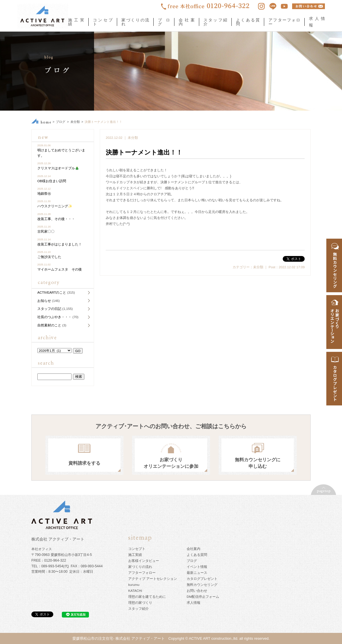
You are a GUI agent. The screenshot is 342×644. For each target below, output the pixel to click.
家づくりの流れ (135, 22)
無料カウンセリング (202, 585)
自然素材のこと (49, 325)
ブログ (164, 22)
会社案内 (187, 22)
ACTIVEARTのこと (52, 292)
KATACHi (135, 591)
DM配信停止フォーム (203, 597)
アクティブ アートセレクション (153, 579)
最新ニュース (197, 573)
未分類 (75, 122)
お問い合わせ (197, 591)
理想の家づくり (140, 603)
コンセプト (103, 22)
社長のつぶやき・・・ (54, 317)
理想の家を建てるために (147, 597)
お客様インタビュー (144, 561)
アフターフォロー (284, 22)
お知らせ (44, 301)
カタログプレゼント (202, 579)
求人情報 (194, 603)
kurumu (134, 585)
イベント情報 (197, 567)
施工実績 (76, 22)
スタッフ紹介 (215, 22)
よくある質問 (248, 22)
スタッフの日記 (49, 309)
